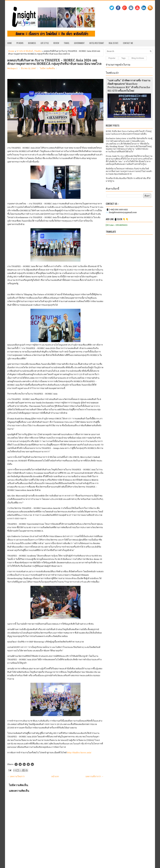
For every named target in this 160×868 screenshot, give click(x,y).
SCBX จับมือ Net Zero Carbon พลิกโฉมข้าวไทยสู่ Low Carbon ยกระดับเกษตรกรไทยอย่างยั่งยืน (129, 133)
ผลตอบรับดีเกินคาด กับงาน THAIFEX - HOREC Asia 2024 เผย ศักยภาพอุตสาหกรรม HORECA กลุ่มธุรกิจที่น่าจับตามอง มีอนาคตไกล (54, 62)
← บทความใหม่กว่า (16, 776)
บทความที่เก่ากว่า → (94, 776)
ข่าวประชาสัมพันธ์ (25, 51)
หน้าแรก (55, 776)
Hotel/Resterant (97, 43)
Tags (124, 58)
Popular (112, 58)
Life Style (45, 43)
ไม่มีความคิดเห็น (47, 68)
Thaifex (38, 51)
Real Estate (114, 43)
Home (10, 43)
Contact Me (128, 43)
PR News (20, 43)
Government (79, 43)
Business (32, 43)
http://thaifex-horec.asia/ (79, 753)
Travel (67, 43)
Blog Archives (138, 58)
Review (56, 43)
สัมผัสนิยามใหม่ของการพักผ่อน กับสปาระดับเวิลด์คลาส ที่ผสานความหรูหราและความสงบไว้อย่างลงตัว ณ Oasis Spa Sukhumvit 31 (129, 171)
